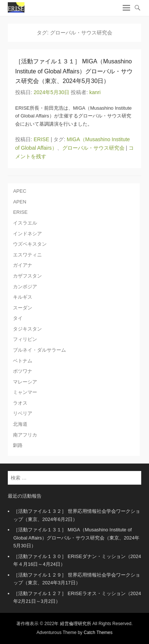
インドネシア (27, 234)
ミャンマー (25, 392)
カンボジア (25, 287)
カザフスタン (27, 276)
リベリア (23, 413)
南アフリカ (25, 435)
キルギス (23, 297)
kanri (95, 92)
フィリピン (25, 339)
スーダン (23, 308)
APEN (19, 202)
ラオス (20, 403)
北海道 (20, 424)
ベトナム (23, 361)
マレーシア (25, 382)
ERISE (42, 139)
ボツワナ (23, 371)
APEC (19, 191)
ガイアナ (23, 265)
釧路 (18, 445)
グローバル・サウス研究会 (93, 148)
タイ (18, 318)
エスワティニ (27, 255)
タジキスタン (27, 329)
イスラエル (25, 223)
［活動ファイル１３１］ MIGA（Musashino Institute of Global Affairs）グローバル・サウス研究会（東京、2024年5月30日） (74, 71)
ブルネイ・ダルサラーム (39, 350)
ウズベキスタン (30, 244)
